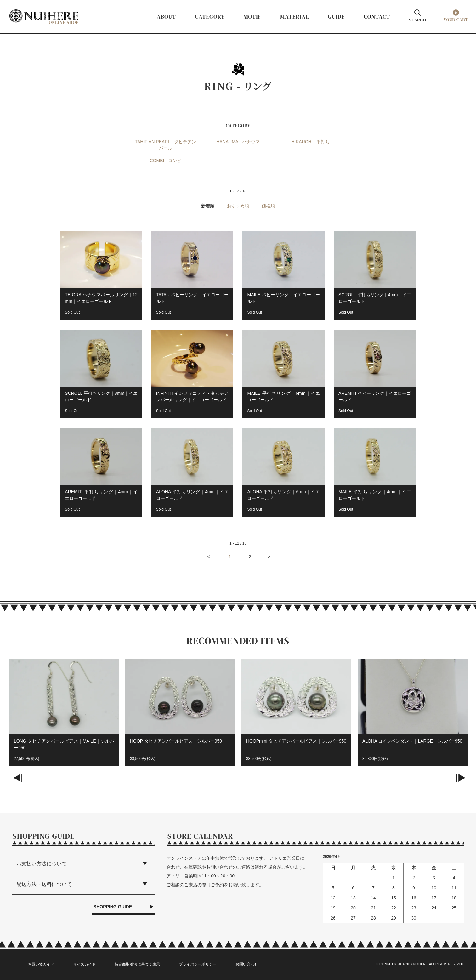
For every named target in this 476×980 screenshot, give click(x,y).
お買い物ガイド (41, 964)
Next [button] (463, 783)
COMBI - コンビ (166, 161)
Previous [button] (13, 783)
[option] (64, 716)
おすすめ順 (238, 206)
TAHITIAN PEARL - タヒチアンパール (166, 145)
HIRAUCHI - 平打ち (310, 142)
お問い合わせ (247, 964)
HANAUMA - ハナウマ (238, 142)
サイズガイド (84, 964)
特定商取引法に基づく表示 (137, 964)
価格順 (268, 206)
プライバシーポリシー (198, 964)
